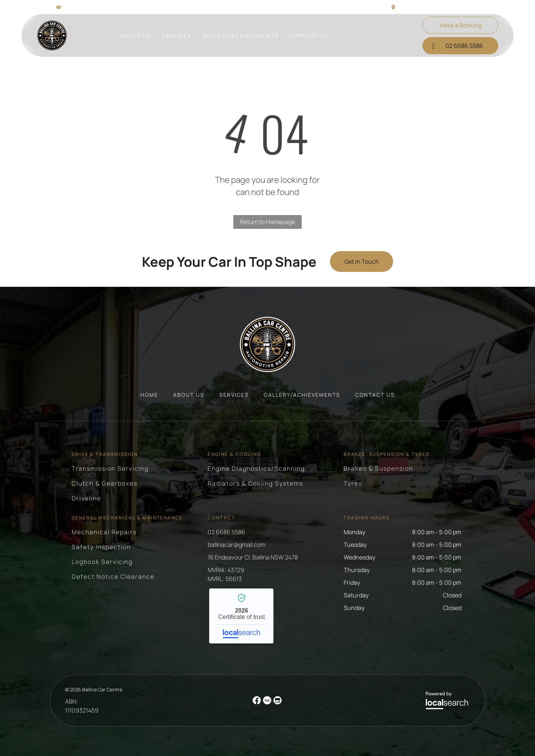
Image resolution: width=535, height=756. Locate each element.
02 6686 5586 (226, 532)
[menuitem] (136, 35)
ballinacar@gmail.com (90, 7)
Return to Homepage (267, 222)
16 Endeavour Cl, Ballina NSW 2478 (439, 7)
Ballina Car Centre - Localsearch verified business (241, 616)
